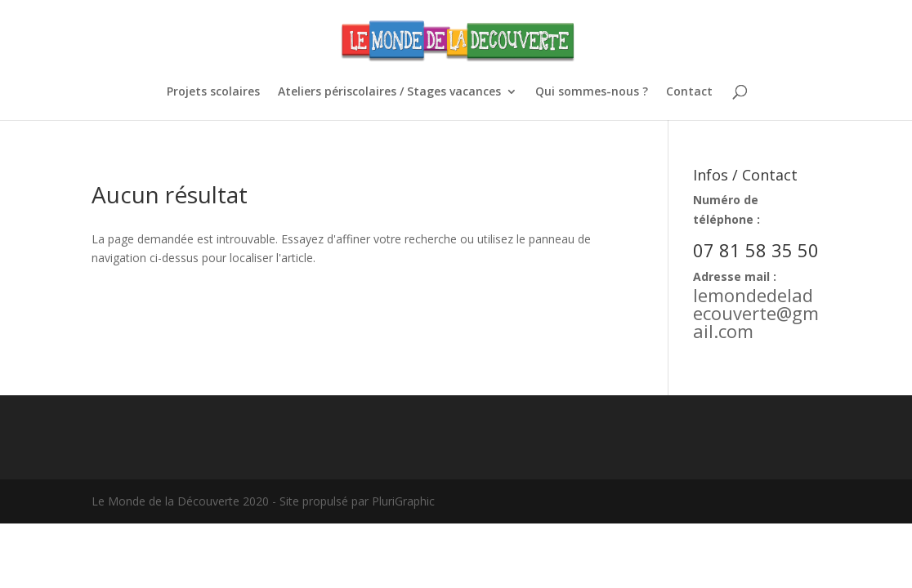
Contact (689, 92)
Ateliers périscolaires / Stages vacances (389, 92)
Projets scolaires (213, 92)
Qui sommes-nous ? (592, 92)
